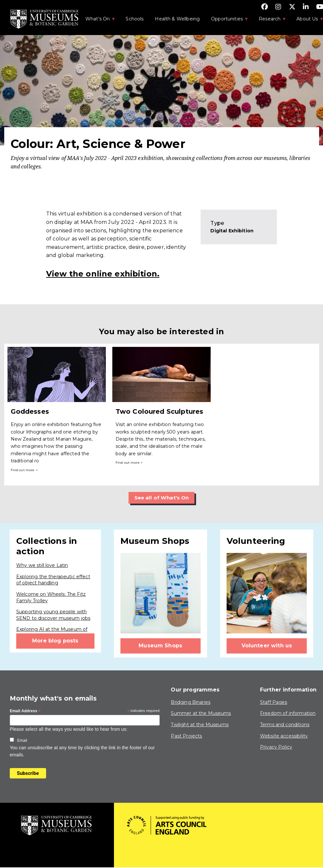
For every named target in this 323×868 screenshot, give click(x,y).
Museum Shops (160, 646)
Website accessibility (284, 736)
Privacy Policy (276, 747)
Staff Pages (274, 702)
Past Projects (186, 736)
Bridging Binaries (191, 702)
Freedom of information (288, 714)
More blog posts (55, 641)
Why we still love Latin (42, 566)
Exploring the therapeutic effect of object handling (53, 580)
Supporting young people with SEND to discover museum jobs (53, 615)
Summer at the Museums (201, 714)
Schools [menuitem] (135, 19)
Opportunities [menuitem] (226, 21)
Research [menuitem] (269, 21)
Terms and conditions (285, 725)
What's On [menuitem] (97, 21)
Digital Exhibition (232, 231)
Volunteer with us (267, 646)
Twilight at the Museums (199, 725)
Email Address (25, 712)
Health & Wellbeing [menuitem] (177, 19)
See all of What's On (161, 498)
